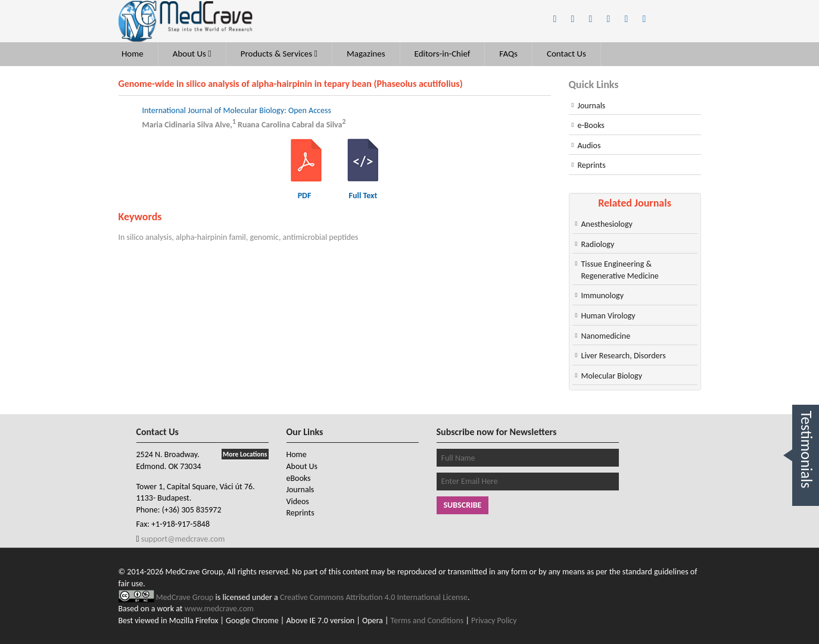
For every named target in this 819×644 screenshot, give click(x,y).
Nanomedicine (606, 336)
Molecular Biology (612, 376)
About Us (192, 54)
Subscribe (463, 505)
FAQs (508, 54)
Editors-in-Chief (443, 54)
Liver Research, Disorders (624, 356)
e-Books (591, 125)
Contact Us (566, 54)
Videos (298, 501)
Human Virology (608, 316)
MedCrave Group (186, 597)
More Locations (245, 454)
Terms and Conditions (427, 620)
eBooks (299, 478)
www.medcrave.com (219, 609)
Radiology (598, 244)
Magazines (366, 54)
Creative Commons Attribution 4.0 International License (374, 597)
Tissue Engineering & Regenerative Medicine (620, 270)
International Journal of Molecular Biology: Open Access (237, 110)
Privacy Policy (494, 620)
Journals (592, 106)
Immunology (603, 296)
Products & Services (279, 54)
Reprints (592, 165)
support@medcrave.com (182, 539)
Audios (589, 146)
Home (133, 54)
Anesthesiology (607, 224)
